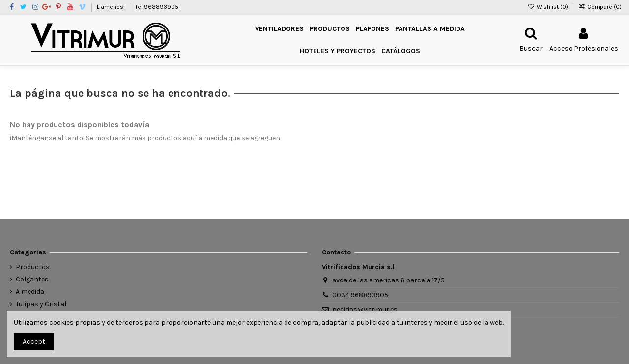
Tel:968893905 (157, 7)
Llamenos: (112, 7)
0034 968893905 (360, 295)
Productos (33, 267)
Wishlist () (548, 7)
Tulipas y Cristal (41, 304)
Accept (34, 342)
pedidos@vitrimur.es (365, 310)
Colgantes (32, 279)
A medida (30, 292)
